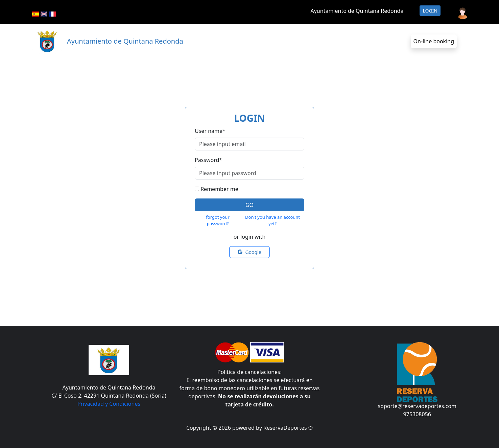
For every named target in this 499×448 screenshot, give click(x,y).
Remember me (219, 189)
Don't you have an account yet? (272, 220)
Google (249, 252)
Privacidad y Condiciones (109, 404)
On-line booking (434, 41)
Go (249, 205)
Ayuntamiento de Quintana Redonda (357, 11)
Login (430, 11)
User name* (210, 131)
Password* (208, 160)
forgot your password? (218, 220)
